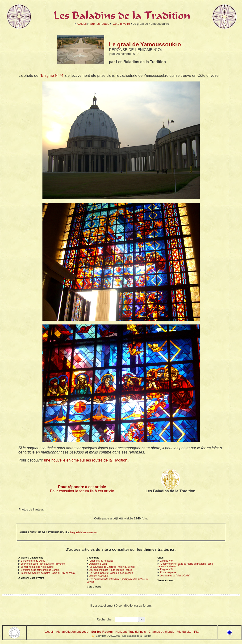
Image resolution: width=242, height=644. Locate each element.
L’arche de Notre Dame (33, 561)
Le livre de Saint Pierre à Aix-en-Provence (43, 564)
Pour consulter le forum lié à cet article (82, 491)
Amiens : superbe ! (99, 576)
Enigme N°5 (166, 569)
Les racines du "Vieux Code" (175, 576)
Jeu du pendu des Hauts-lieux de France (111, 570)
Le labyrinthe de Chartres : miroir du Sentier (112, 567)
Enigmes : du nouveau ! (102, 561)
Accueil (82, 24)
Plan (197, 632)
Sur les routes (100, 24)
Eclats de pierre (168, 573)
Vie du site (184, 632)
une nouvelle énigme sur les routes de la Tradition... (87, 460)
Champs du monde (161, 632)
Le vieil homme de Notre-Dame (37, 567)
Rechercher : (105, 619)
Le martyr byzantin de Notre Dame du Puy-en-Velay (48, 573)
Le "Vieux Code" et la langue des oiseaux (111, 573)
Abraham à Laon (98, 564)
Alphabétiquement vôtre (72, 632)
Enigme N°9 (166, 561)
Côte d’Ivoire (121, 24)
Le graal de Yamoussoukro (84, 533)
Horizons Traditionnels (131, 632)
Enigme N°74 (52, 75)
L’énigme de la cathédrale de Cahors (40, 570)
